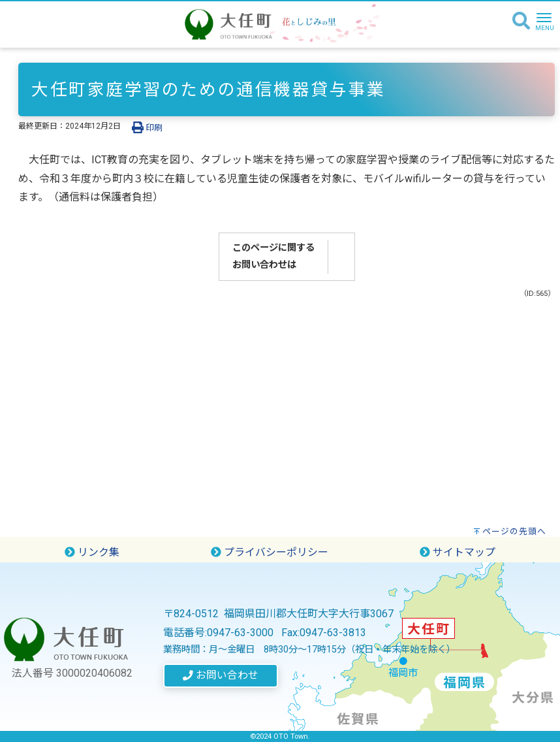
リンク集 (92, 552)
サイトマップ (458, 552)
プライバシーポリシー (270, 552)
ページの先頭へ (514, 531)
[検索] (521, 22)
